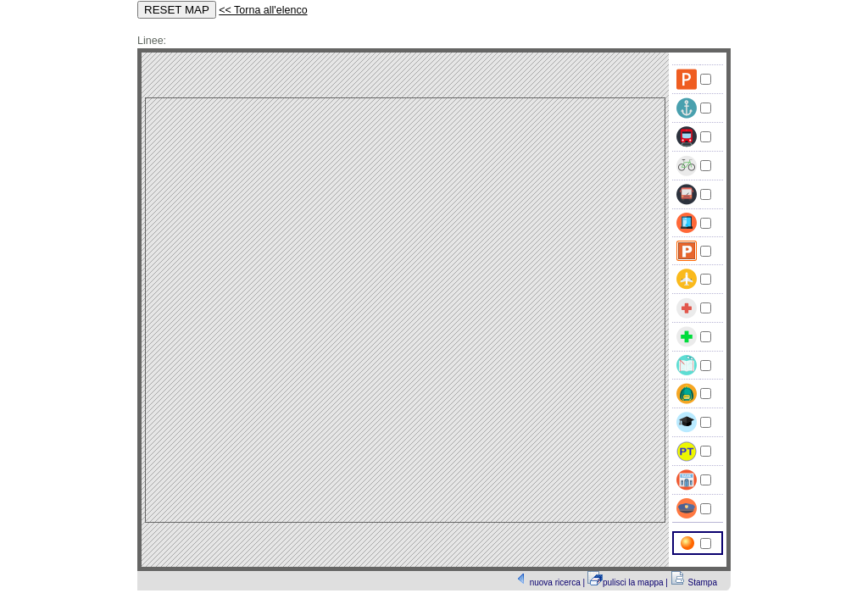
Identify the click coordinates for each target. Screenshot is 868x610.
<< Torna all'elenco (263, 10)
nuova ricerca (556, 582)
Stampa (703, 582)
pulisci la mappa (634, 582)
